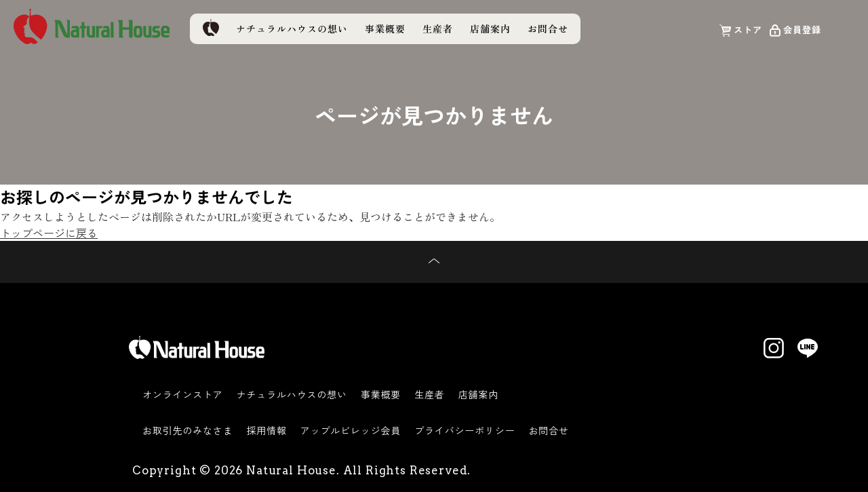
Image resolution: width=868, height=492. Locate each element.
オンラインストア (183, 394)
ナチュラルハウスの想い (292, 29)
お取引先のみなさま (188, 430)
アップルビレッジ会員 (351, 430)
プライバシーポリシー (465, 430)
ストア (748, 29)
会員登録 (802, 29)
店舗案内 (490, 29)
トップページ (211, 27)
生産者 (438, 29)
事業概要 (385, 29)
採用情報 (267, 430)
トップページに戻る (49, 233)
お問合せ (548, 29)
